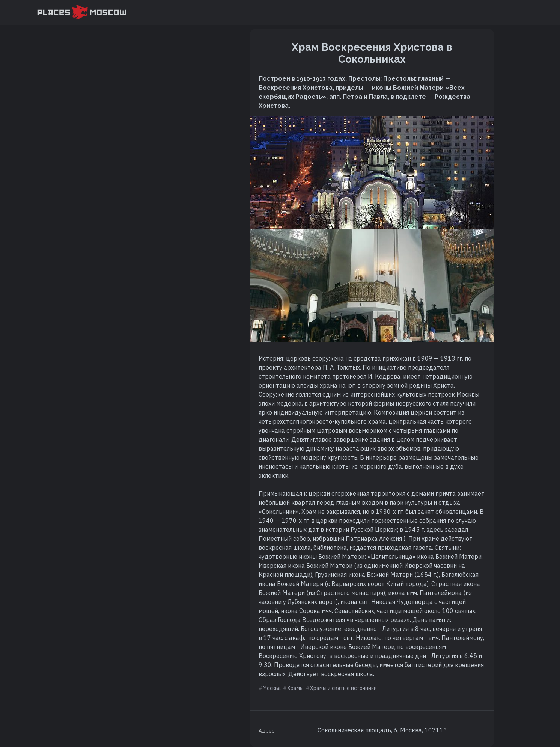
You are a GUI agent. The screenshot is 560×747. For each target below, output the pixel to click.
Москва (272, 688)
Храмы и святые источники (343, 688)
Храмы (295, 688)
